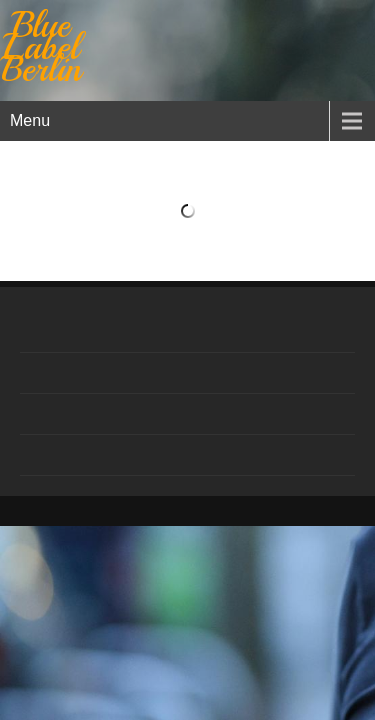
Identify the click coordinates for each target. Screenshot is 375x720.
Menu (30, 120)
